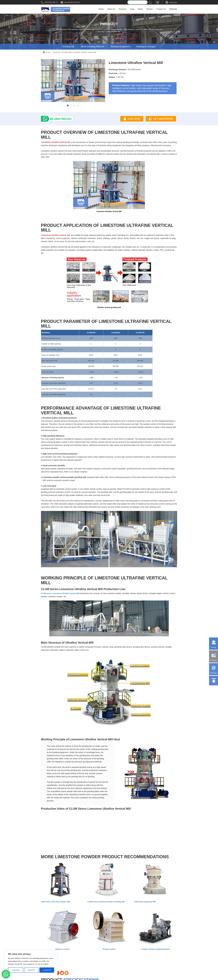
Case (132, 9)
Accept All (47, 970)
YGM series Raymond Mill (145, 902)
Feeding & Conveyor (146, 47)
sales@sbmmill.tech (72, 2)
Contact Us (161, 9)
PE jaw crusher (109, 949)
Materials (173, 9)
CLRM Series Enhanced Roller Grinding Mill (106, 902)
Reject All (31, 970)
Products (123, 9)
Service (149, 9)
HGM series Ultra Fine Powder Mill (55, 902)
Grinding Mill (68, 47)
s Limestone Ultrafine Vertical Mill (65, 594)
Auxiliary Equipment (120, 47)
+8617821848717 (51, 2)
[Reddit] (62, 973)
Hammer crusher (63, 949)
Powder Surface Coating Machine (156, 949)
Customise (16, 970)
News (140, 9)
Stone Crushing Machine (92, 47)
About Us (111, 9)
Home (101, 9)
